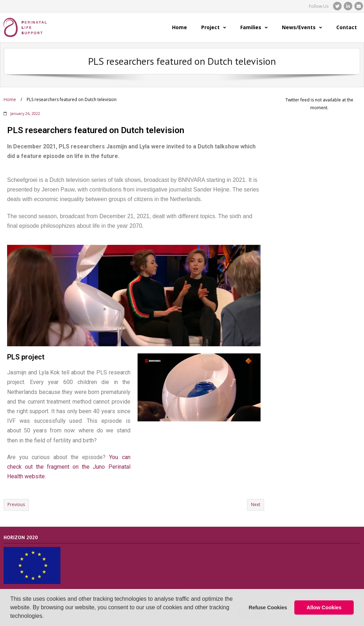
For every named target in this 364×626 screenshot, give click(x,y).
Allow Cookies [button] (324, 607)
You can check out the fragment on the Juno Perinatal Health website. (69, 467)
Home (10, 99)
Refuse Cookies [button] (268, 607)
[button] (47, 617)
